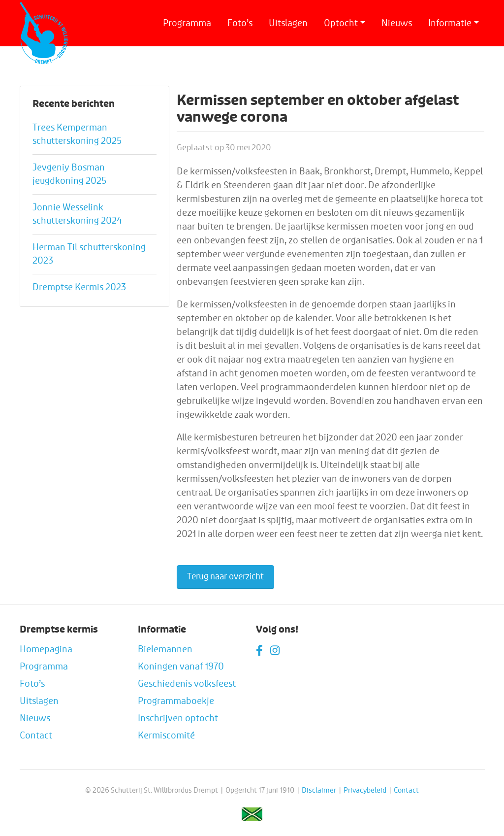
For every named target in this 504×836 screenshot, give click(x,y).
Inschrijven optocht (178, 718)
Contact (36, 736)
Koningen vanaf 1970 (181, 667)
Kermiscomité (166, 736)
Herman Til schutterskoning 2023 (89, 254)
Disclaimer (319, 790)
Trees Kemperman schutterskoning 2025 (77, 134)
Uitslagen (288, 23)
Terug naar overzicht (225, 577)
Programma (187, 23)
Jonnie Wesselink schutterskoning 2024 (77, 214)
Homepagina (46, 649)
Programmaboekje (176, 701)
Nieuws (397, 23)
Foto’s (240, 23)
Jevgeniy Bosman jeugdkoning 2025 (69, 174)
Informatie (450, 23)
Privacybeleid (365, 790)
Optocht (341, 23)
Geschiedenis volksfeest (187, 684)
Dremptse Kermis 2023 (79, 287)
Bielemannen (165, 649)
